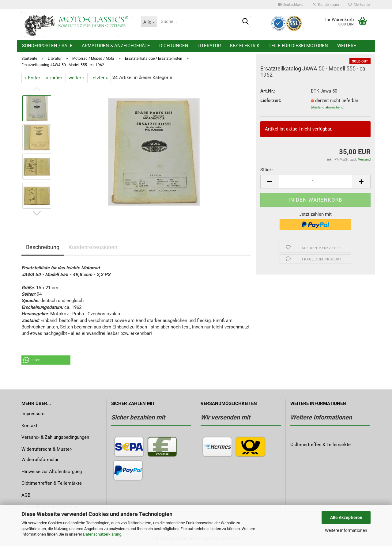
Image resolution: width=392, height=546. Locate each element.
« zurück (54, 78)
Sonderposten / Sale (47, 46)
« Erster (32, 78)
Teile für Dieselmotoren (298, 46)
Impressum (33, 414)
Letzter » (99, 78)
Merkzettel (359, 5)
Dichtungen (174, 46)
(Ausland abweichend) (328, 107)
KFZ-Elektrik (245, 46)
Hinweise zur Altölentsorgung (52, 472)
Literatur (209, 46)
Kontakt (29, 426)
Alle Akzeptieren (346, 518)
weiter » (77, 78)
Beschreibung (43, 247)
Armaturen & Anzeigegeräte (116, 46)
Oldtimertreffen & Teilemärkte (52, 483)
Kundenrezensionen (93, 247)
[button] (46, 360)
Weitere (347, 46)
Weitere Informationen (346, 530)
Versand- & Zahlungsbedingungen (55, 437)
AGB (26, 495)
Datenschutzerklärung (102, 534)
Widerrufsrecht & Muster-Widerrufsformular (47, 455)
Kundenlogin (326, 5)
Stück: (267, 170)
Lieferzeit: (271, 100)
